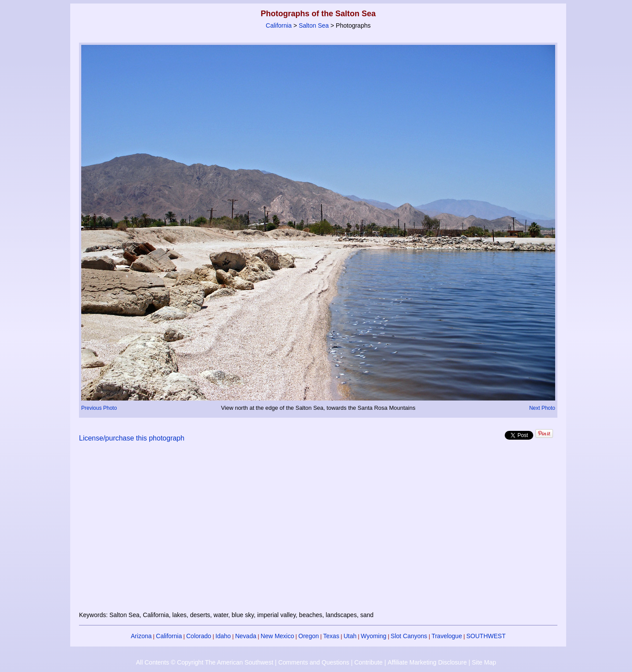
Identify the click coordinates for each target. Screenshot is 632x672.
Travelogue (447, 636)
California (279, 25)
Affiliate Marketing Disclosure (427, 662)
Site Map (484, 662)
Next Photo (542, 408)
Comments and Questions (314, 662)
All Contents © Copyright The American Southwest (205, 662)
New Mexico (277, 636)
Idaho (223, 636)
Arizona (141, 636)
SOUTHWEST (486, 636)
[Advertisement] (318, 532)
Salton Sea (314, 25)
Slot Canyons (409, 636)
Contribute (368, 662)
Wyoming (373, 636)
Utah (350, 636)
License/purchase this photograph (132, 438)
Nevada (246, 636)
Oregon (309, 636)
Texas (331, 636)
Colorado (199, 636)
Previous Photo (99, 408)
